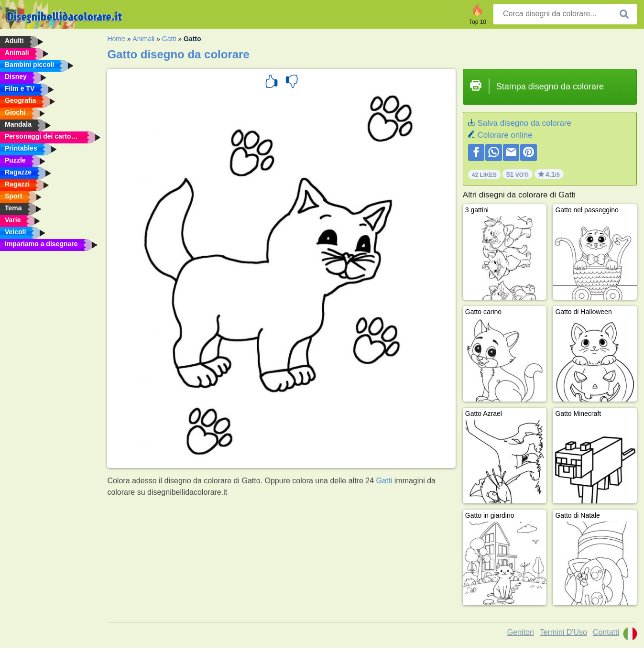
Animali (143, 39)
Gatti (169, 39)
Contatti (606, 632)
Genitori (521, 632)
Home (116, 39)
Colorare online (505, 135)
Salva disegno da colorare (524, 123)
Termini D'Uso (563, 632)
